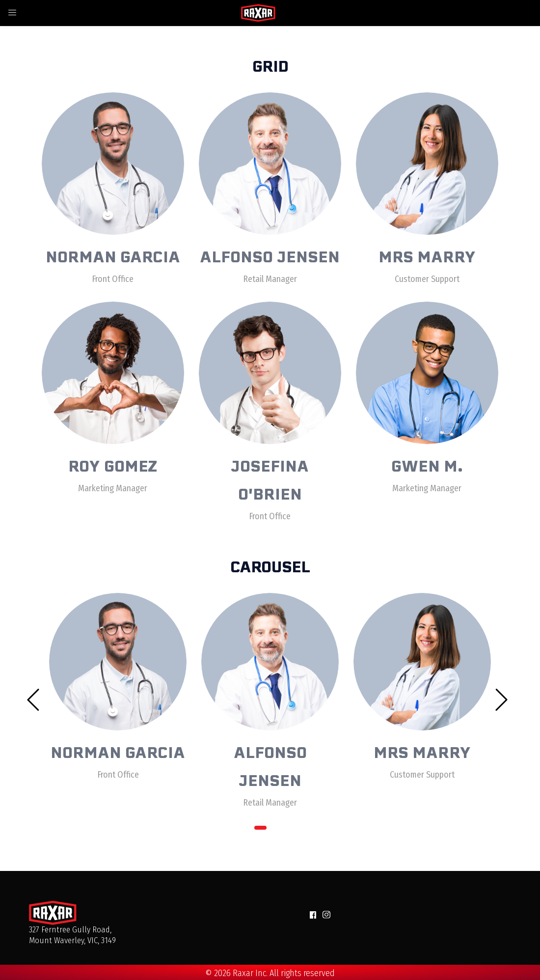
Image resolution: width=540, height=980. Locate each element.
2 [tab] (280, 828)
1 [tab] (260, 828)
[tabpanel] (118, 680)
